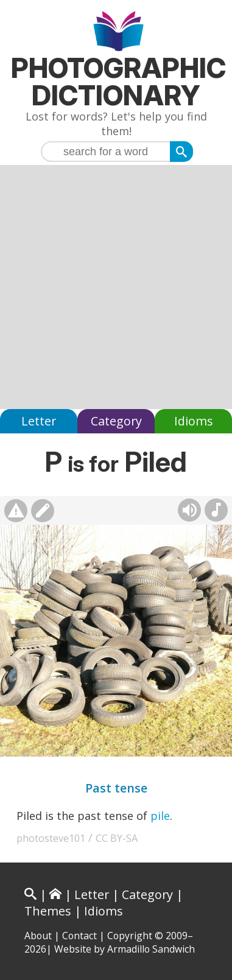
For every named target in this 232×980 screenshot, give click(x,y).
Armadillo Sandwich (151, 949)
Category (116, 421)
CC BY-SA (117, 838)
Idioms (194, 421)
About (38, 936)
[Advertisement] (116, 287)
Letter (39, 421)
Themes (48, 911)
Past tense (116, 788)
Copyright (130, 936)
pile (160, 816)
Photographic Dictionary (118, 82)
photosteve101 (51, 838)
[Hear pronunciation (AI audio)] (189, 510)
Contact (79, 936)
